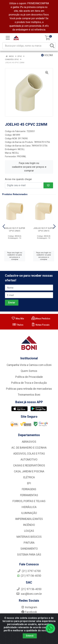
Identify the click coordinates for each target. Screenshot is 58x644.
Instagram (29, 607)
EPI (29, 483)
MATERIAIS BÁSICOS (29, 537)
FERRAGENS (29, 489)
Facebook (29, 612)
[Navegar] (4, 226)
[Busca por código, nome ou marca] (26, 46)
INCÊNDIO (29, 525)
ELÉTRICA (29, 477)
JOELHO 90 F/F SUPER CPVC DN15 (44, 229)
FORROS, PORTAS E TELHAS (29, 501)
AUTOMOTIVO (29, 460)
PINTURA (29, 543)
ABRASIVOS (29, 442)
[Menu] (8, 38)
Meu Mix (18, 319)
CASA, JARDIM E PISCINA (29, 471)
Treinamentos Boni (29, 395)
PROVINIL (22, 156)
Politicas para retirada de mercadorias (29, 389)
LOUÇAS (29, 531)
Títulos (18, 325)
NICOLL (16, 153)
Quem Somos (29, 371)
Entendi (30, 636)
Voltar (47, 55)
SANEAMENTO (29, 549)
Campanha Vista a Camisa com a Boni (29, 365)
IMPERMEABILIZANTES (29, 519)
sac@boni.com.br (29, 594)
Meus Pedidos (41, 319)
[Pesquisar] (52, 46)
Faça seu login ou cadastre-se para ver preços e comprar (29, 167)
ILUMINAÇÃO (29, 513)
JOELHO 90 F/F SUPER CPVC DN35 (15, 229)
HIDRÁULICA (29, 507)
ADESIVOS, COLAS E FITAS (29, 454)
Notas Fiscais (40, 325)
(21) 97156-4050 (29, 576)
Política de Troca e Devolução (29, 383)
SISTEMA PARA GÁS (29, 555)
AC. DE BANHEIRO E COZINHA (29, 448)
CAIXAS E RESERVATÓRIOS (29, 465)
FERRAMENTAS (29, 495)
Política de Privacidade (29, 377)
